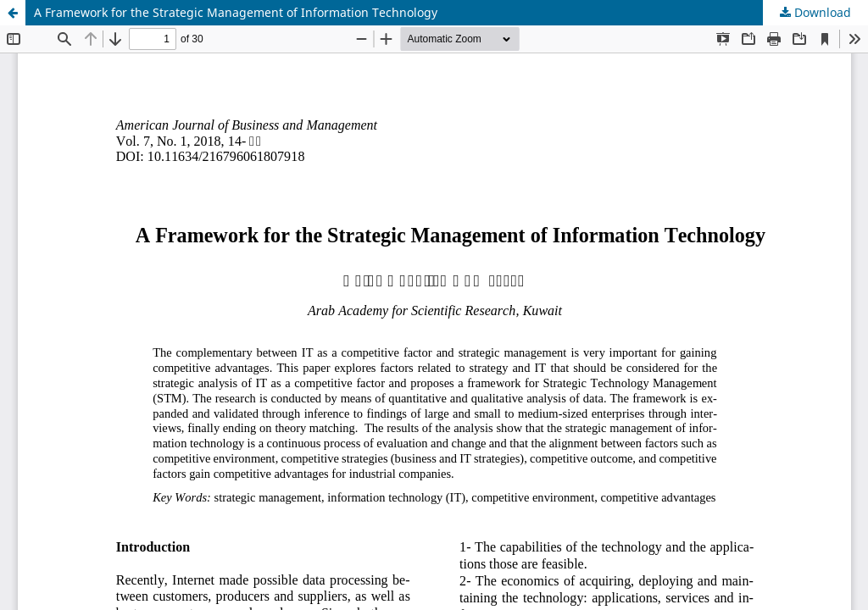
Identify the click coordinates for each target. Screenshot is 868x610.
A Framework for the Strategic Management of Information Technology (236, 12)
